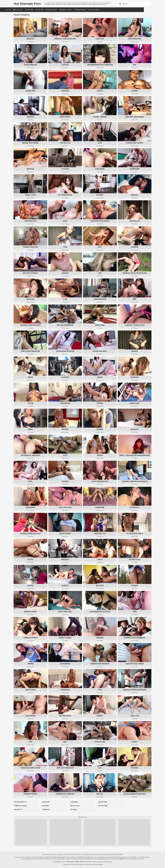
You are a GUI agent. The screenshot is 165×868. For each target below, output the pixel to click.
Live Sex (19, 10)
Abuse (100, 864)
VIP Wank (40, 10)
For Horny (73, 809)
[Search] (120, 4)
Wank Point (46, 802)
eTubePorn (46, 809)
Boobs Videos (62, 10)
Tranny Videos (104, 10)
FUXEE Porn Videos (20, 806)
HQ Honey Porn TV (20, 802)
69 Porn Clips (103, 806)
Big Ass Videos (76, 10)
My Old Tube (103, 802)
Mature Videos (90, 10)
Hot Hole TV (18, 809)
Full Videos (28, 10)
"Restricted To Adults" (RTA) (75, 861)
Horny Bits (45, 806)
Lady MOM (74, 802)
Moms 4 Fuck (75, 806)
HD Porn (50, 10)
